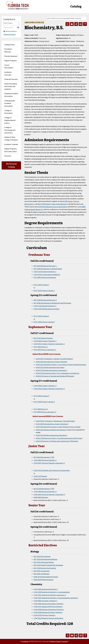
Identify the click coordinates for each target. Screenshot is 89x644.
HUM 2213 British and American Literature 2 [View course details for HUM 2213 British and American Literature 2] (51, 435)
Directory (8, 156)
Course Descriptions (9, 66)
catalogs (26, 641)
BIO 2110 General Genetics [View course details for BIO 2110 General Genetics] (43, 338)
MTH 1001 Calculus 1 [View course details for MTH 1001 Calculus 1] (41, 285)
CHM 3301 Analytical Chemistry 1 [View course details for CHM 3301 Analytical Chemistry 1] (46, 589)
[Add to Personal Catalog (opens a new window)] (72, 24)
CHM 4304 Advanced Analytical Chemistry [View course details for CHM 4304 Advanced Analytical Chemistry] (49, 609)
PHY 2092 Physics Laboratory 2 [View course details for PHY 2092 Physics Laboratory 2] (45, 412)
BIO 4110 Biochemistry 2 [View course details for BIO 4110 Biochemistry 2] (43, 489)
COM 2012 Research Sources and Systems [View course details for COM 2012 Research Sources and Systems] (52, 207)
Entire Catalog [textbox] (8, 23)
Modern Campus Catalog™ (59, 641)
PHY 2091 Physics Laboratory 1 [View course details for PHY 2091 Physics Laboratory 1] (45, 350)
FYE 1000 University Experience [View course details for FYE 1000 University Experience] (45, 277)
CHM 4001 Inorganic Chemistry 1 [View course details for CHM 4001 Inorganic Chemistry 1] (45, 601)
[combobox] (67, 18)
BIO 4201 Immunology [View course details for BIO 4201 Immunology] (42, 571)
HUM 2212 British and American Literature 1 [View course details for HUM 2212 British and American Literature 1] (51, 370)
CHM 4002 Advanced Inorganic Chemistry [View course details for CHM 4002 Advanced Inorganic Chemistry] (49, 604)
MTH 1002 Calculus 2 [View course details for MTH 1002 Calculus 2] (41, 316)
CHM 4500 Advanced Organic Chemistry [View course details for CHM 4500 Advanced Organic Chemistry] (48, 612)
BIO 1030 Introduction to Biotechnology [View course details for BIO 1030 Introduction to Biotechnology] (48, 269)
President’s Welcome (8, 50)
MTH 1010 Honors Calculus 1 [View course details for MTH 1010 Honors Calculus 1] (44, 291)
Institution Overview (8, 73)
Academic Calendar (11, 144)
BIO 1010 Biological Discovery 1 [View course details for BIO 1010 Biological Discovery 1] (45, 266)
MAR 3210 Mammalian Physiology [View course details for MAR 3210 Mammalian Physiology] (46, 577)
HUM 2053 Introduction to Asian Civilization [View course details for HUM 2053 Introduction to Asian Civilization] (51, 362)
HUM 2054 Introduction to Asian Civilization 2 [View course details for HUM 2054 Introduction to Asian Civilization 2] (52, 424)
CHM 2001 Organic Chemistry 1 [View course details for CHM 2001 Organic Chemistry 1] (45, 341)
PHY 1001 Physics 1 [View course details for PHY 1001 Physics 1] (41, 347)
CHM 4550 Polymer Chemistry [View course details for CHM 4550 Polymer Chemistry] (44, 615)
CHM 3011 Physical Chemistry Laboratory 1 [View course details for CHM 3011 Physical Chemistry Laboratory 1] (49, 463)
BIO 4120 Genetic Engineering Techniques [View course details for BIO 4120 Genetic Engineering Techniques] (48, 565)
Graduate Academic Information (11, 95)
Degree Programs (11, 60)
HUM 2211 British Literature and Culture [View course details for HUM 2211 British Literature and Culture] (50, 367)
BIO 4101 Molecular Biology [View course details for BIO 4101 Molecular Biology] (44, 562)
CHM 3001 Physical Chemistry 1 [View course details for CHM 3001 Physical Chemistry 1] (45, 460)
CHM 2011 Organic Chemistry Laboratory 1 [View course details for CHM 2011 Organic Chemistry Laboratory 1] (49, 344)
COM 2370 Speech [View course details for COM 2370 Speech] (40, 476)
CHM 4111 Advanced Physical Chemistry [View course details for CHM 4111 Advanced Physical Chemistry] (48, 606)
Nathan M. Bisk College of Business (11, 138)
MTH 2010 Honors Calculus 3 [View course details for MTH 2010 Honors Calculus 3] (44, 402)
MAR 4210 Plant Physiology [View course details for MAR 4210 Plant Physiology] (43, 580)
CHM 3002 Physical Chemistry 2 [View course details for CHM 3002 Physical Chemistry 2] (45, 491)
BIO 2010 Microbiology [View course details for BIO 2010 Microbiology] (42, 556)
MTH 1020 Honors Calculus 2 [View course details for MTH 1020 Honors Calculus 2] (44, 322)
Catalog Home (9, 45)
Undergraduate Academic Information (10, 103)
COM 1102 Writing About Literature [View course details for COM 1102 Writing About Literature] (46, 309)
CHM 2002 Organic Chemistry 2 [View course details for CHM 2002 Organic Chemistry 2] (45, 386)
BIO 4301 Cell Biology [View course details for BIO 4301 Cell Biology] (41, 574)
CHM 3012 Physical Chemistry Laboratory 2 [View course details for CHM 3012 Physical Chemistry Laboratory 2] (49, 494)
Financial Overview (11, 79)
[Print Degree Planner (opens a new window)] (67, 24)
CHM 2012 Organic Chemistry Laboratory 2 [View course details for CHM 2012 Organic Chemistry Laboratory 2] (49, 389)
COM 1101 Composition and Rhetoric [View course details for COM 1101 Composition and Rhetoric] (47, 274)
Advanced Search (9, 34)
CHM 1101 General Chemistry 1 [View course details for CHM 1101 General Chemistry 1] (45, 272)
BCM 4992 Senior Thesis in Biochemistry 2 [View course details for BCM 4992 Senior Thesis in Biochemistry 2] (53, 204)
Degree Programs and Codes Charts (11, 150)
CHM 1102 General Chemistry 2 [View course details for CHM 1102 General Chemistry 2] (45, 306)
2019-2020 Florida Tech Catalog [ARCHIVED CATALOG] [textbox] (64, 18)
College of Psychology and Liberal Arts (10, 130)
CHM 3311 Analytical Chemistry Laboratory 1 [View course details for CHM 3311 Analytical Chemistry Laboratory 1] (50, 595)
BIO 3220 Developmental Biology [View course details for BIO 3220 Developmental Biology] (45, 559)
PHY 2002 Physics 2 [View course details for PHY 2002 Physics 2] (41, 409)
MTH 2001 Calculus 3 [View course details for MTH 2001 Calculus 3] (41, 396)
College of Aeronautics (9, 112)
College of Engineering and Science (10, 120)
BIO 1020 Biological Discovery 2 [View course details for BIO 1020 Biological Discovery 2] (45, 300)
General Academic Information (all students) (11, 86)
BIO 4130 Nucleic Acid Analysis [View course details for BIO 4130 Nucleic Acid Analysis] (45, 568)
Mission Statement (11, 56)
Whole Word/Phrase (11, 31)
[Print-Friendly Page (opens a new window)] (81, 24)
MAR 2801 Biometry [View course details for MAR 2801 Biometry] (41, 497)
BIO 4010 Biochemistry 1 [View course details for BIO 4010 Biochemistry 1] (43, 457)
